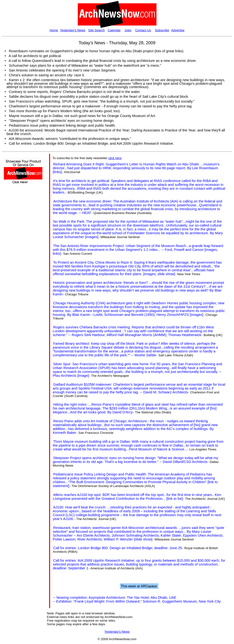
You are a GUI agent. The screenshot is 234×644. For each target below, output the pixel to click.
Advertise (178, 30)
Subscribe (162, 30)
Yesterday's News (73, 30)
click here (115, 158)
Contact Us (143, 30)
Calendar (114, 30)
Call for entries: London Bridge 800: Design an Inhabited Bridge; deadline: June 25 (118, 548)
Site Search (96, 30)
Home (54, 30)
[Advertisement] (18, 274)
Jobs (128, 30)
